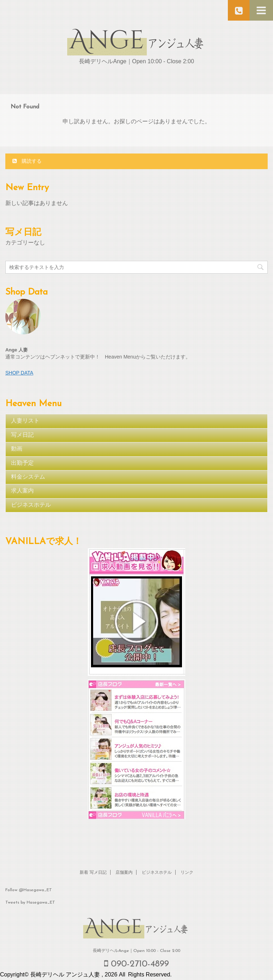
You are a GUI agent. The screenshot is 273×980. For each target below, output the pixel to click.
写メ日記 (22, 435)
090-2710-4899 (136, 964)
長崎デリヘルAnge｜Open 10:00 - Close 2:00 (136, 951)
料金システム (28, 477)
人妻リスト (25, 421)
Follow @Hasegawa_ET (29, 890)
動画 (17, 449)
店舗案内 (124, 873)
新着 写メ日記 (93, 873)
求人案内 (22, 491)
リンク (187, 873)
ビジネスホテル (31, 505)
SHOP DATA (19, 373)
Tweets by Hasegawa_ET (30, 903)
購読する (27, 161)
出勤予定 (22, 463)
